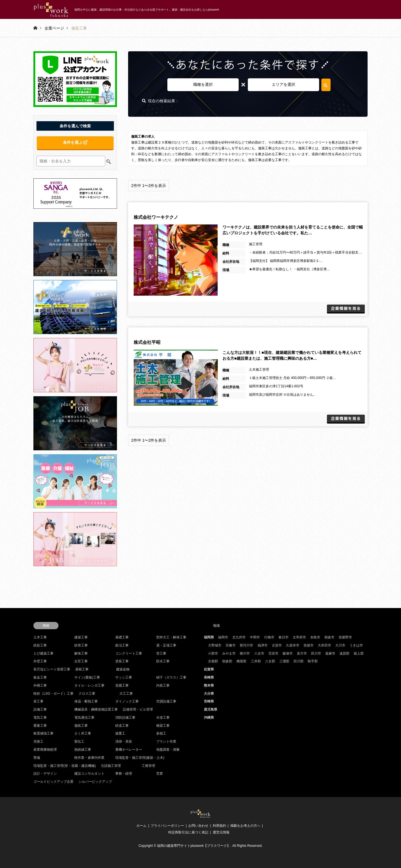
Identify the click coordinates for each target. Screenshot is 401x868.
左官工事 (81, 661)
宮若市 (273, 653)
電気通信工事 (84, 718)
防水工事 (163, 661)
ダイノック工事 (127, 701)
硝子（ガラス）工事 (171, 677)
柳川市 (245, 653)
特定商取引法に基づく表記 (188, 832)
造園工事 (122, 685)
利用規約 (219, 826)
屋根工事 (82, 669)
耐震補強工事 (43, 733)
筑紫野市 (345, 637)
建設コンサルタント (89, 774)
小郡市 (213, 653)
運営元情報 (221, 832)
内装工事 (163, 685)
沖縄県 (209, 718)
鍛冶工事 (122, 645)
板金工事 (40, 677)
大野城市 (215, 645)
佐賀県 (209, 669)
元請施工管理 (111, 766)
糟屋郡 (241, 661)
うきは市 (356, 645)
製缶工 (79, 741)
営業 (160, 774)
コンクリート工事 (129, 653)
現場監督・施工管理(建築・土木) (140, 758)
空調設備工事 (166, 701)
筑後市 (309, 645)
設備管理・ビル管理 (138, 709)
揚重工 (120, 733)
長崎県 (209, 677)
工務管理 (148, 766)
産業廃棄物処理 (45, 750)
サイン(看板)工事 (87, 677)
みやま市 (229, 653)
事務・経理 (124, 774)
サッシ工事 (124, 677)
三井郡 (256, 661)
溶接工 (38, 741)
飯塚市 (288, 653)
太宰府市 (299, 637)
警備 (37, 758)
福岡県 (209, 637)
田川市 (316, 653)
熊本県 (209, 685)
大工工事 (126, 694)
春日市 (283, 637)
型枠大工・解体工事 (171, 637)
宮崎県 (209, 701)
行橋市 (269, 637)
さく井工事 (83, 733)
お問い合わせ (198, 826)
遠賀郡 (344, 653)
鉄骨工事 (81, 645)
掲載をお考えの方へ (245, 826)
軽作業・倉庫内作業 (89, 758)
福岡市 (223, 637)
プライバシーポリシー (167, 826)
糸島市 (315, 637)
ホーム (141, 826)
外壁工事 (40, 661)
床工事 (38, 701)
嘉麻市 (330, 653)
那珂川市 (246, 645)
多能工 (161, 733)
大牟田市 (324, 645)
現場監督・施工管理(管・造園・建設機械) (65, 766)
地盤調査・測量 (168, 750)
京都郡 (213, 661)
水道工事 (163, 718)
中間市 (255, 637)
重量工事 (40, 726)
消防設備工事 (125, 718)
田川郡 (299, 661)
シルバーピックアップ (95, 782)
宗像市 (231, 645)
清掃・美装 (124, 741)
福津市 (263, 645)
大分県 (209, 694)
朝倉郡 (227, 661)
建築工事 (81, 637)
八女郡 (270, 661)
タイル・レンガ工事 (89, 685)
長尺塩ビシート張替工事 (52, 669)
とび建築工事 (43, 653)
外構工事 (40, 685)
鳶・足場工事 (166, 645)
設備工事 (40, 709)
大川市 (340, 645)
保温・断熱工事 (86, 701)
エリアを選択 (283, 84)
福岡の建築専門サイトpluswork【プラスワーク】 (194, 846)
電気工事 (40, 718)
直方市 (302, 653)
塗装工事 (122, 661)
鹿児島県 (211, 709)
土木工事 (40, 637)
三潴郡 (284, 661)
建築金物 (123, 669)
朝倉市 (329, 637)
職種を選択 (203, 84)
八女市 (259, 653)
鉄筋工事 (40, 645)
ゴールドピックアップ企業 (53, 782)
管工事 (161, 653)
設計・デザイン (45, 774)
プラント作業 (166, 741)
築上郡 (359, 653)
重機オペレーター (129, 750)
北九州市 (239, 637)
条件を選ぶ (75, 142)
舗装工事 (81, 726)
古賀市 (277, 645)
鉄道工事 (122, 726)
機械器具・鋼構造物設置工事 (96, 709)
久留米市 (293, 645)
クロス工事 (87, 694)
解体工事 (81, 653)
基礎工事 (122, 637)
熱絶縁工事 (83, 750)
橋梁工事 (163, 726)
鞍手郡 (313, 661)
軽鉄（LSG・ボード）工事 (53, 694)
